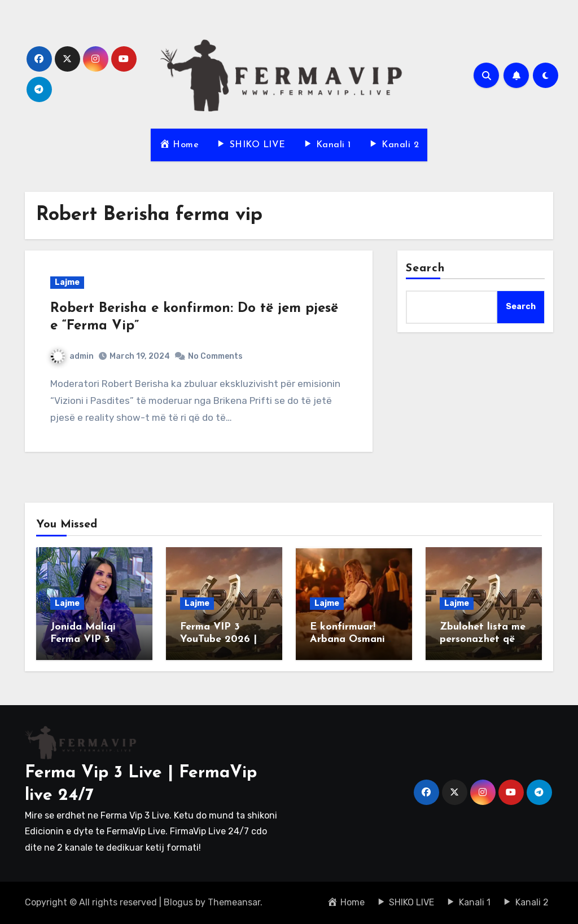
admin (72, 356)
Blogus (178, 902)
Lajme (67, 282)
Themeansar (234, 902)
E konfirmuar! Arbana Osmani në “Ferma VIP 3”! (352, 639)
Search (426, 269)
